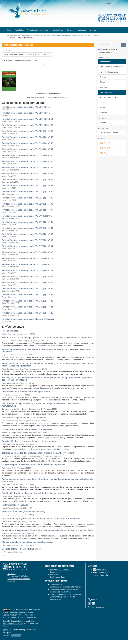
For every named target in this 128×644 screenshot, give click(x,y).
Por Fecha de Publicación (60, 570)
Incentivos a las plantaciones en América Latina (24, 418)
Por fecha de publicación (13, 55)
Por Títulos (54, 575)
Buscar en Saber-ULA (107, 49)
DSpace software (12, 630)
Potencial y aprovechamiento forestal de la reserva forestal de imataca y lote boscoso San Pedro (48, 530)
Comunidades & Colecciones (111, 67)
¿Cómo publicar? (57, 584)
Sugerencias (101, 607)
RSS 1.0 (105, 143)
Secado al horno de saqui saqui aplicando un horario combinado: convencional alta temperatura (47, 337)
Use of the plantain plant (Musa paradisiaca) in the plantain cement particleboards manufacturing (41, 405)
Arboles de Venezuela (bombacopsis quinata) (23, 512)
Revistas (97, 35)
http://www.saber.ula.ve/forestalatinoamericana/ (50, 97)
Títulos (38, 55)
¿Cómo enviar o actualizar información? (66, 587)
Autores (29, 55)
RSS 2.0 (105, 148)
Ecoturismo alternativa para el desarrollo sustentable (27, 429)
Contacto (92, 607)
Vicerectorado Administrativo (19, 579)
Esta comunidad (105, 53)
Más (4, 556)
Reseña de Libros (10, 331)
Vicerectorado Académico (18, 576)
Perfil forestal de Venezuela (15, 505)
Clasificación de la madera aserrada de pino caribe (26, 392)
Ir (44, 65)
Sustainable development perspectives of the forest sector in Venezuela (36, 493)
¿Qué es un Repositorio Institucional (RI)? (66, 594)
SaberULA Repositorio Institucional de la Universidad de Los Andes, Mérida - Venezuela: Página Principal (50, 35)
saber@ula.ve (101, 570)
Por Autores (55, 572)
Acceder (103, 123)
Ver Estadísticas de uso (109, 133)
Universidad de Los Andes (13, 624)
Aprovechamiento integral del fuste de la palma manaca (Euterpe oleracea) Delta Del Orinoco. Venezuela (46, 350)
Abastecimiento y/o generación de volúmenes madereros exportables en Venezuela (41, 518)
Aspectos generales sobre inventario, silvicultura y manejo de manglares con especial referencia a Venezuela (47, 480)
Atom (104, 153)
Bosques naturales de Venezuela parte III (21, 549)
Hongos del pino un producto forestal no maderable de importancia (34, 465)
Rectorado (11, 574)
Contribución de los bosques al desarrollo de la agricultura (29, 441)
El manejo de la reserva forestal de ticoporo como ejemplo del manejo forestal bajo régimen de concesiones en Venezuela (47, 379)
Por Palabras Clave (58, 577)
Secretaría (11, 581)
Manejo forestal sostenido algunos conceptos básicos (27, 542)
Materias (47, 55)
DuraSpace (7, 633)
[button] (109, 3)
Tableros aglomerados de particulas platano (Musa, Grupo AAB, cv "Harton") (38, 453)
